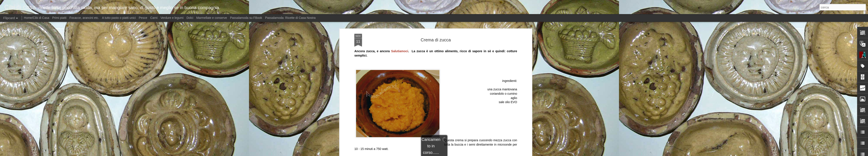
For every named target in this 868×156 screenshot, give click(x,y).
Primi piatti (59, 18)
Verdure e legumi (172, 18)
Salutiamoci (400, 47)
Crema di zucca (436, 36)
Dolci (190, 18)
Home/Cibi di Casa (37, 18)
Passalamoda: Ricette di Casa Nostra (290, 18)
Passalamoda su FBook (246, 18)
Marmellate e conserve (212, 18)
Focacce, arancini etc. (84, 18)
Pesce (143, 18)
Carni (154, 18)
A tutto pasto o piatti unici (119, 18)
